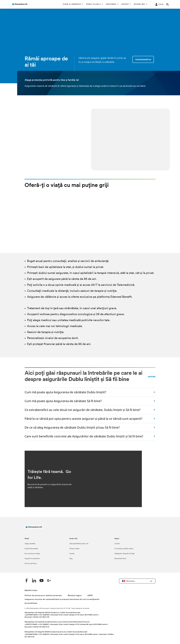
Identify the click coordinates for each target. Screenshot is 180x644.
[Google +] (49, 581)
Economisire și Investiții (32, 554)
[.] (159, 4)
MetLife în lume (31, 591)
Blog (71, 559)
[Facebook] (27, 581)
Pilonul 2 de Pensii (31, 564)
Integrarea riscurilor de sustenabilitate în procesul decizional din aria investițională (62, 599)
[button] (73, 4)
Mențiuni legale (75, 596)
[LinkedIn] (34, 581)
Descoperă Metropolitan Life (79, 544)
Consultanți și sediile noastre (124, 549)
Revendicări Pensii (120, 559)
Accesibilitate (31, 603)
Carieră (72, 554)
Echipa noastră (74, 549)
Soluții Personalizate (31, 549)
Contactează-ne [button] (143, 59)
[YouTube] (42, 581)
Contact (117, 544)
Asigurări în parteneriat (32, 559)
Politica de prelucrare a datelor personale (43, 596)
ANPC (90, 596)
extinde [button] (152, 376)
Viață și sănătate (30, 544)
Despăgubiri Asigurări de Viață (124, 554)
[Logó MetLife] (34, 528)
